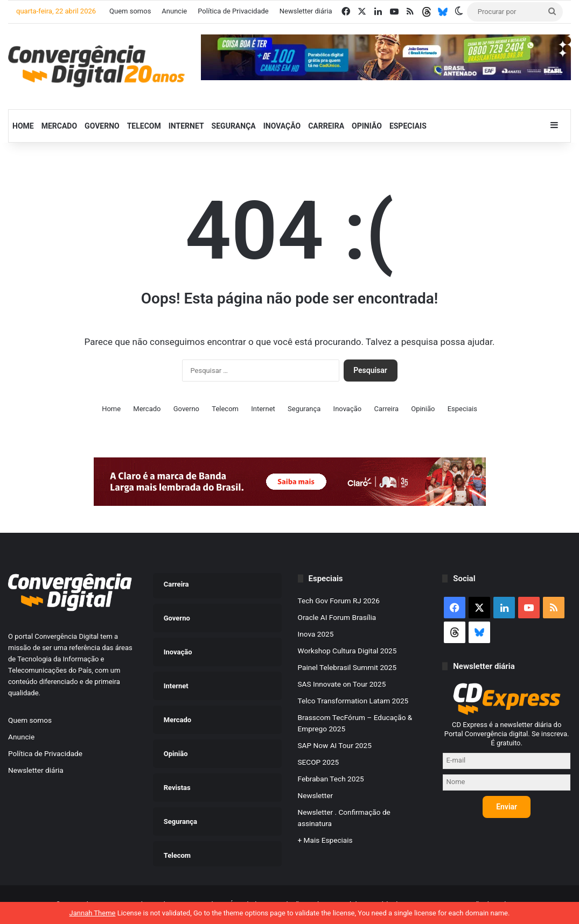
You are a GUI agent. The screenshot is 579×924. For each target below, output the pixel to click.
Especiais (408, 126)
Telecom (144, 126)
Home (23, 126)
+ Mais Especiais (325, 840)
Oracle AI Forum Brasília (337, 617)
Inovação (282, 126)
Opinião (367, 126)
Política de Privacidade (233, 11)
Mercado (59, 126)
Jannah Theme (93, 913)
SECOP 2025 (319, 762)
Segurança (234, 126)
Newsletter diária (306, 11)
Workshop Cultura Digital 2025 (347, 651)
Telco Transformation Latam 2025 (353, 701)
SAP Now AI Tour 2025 (335, 745)
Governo (102, 126)
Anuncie (174, 11)
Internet (186, 126)
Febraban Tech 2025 (331, 779)
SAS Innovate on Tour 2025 (342, 684)
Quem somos (130, 11)
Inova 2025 (316, 634)
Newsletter (316, 795)
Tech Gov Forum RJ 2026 (339, 601)
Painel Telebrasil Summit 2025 (347, 667)
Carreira (326, 126)
